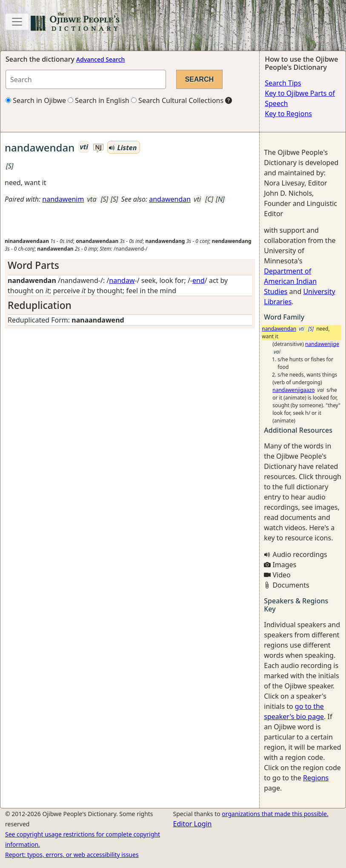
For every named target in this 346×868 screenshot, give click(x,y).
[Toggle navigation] (17, 22)
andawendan (170, 199)
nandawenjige (322, 344)
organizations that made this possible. (275, 814)
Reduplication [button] (40, 305)
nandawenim (63, 199)
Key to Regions (288, 114)
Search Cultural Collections (177, 100)
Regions (316, 778)
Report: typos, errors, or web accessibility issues (72, 855)
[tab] (130, 265)
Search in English (99, 100)
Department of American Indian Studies (290, 281)
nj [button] (98, 147)
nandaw (122, 280)
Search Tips (283, 83)
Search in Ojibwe (36, 100)
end (199, 280)
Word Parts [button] (33, 265)
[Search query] (86, 79)
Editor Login (193, 824)
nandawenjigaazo (293, 390)
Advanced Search (100, 59)
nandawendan (279, 329)
